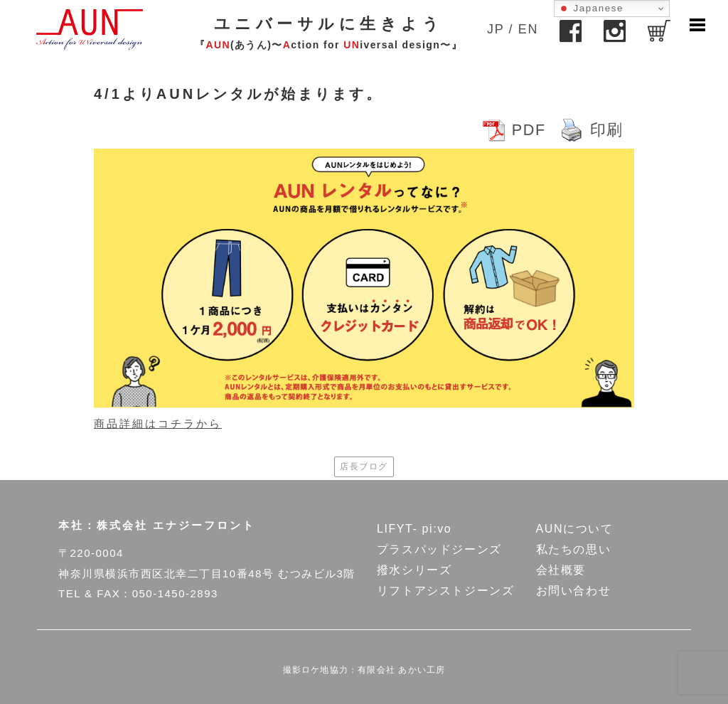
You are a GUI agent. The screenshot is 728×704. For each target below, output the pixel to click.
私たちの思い (574, 549)
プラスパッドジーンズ (439, 549)
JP (496, 29)
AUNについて (575, 529)
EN (528, 29)
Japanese (591, 9)
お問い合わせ (574, 591)
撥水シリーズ (414, 570)
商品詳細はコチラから (158, 423)
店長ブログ (364, 466)
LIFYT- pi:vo (414, 529)
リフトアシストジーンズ (446, 591)
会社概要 (561, 570)
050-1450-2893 (175, 593)
